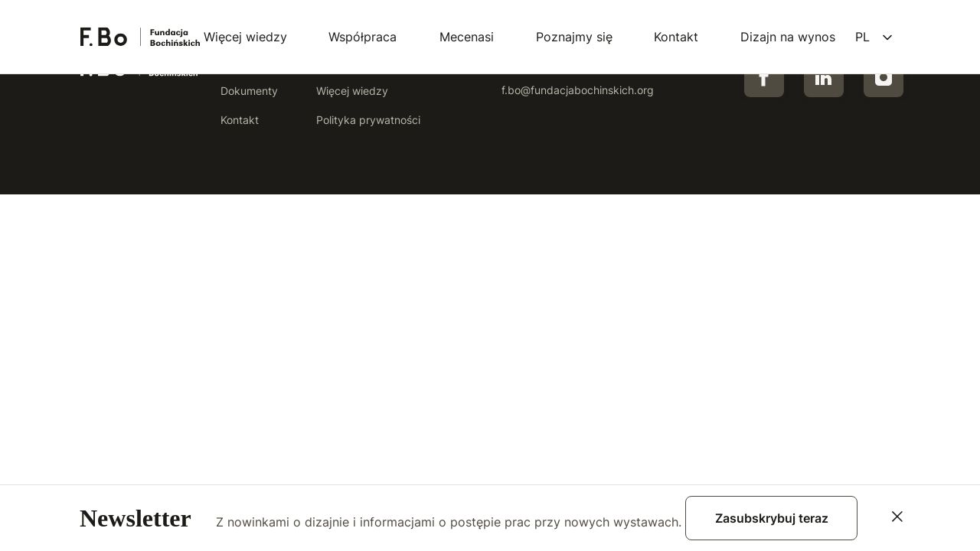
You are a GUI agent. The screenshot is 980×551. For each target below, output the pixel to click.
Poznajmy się (574, 37)
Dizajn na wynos (788, 37)
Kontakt (676, 37)
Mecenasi (467, 37)
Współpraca (363, 37)
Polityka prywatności (368, 120)
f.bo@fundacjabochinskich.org (578, 90)
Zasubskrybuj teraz (772, 518)
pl (862, 37)
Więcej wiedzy (245, 37)
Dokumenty (249, 91)
